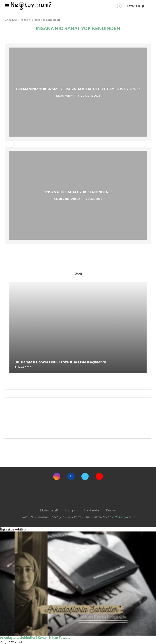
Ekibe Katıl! (49, 510)
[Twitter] (85, 476)
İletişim (71, 510)
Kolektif (70, 96)
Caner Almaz (71, 199)
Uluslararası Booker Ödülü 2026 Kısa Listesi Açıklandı (60, 362)
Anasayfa (11, 20)
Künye (111, 510)
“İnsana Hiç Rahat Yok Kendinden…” (78, 192)
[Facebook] (71, 476)
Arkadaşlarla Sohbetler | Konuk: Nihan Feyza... (35, 638)
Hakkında (92, 510)
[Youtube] (99, 476)
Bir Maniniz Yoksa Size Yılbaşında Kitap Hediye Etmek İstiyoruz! (78, 89)
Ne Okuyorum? (125, 517)
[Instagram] (57, 476)
